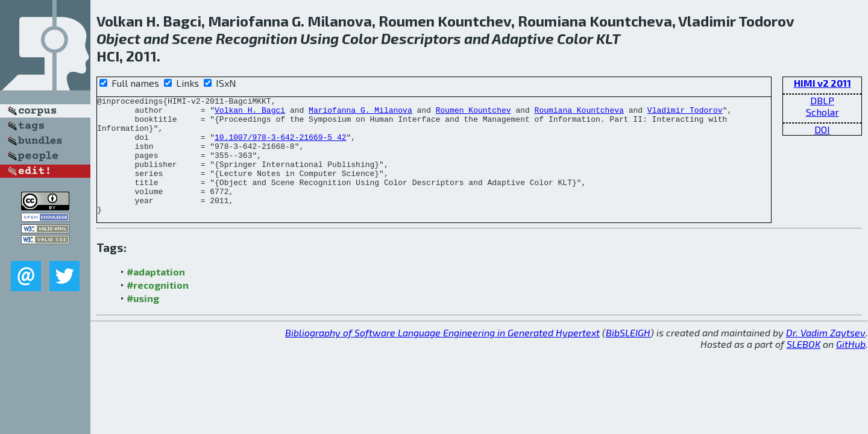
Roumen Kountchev (473, 113)
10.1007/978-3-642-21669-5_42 (280, 146)
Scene (192, 38)
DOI (822, 129)
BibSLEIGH (628, 356)
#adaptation (156, 295)
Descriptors (421, 38)
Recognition (256, 38)
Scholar (822, 112)
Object (118, 38)
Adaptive (523, 38)
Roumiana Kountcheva (579, 113)
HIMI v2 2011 (822, 83)
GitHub (851, 367)
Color (360, 38)
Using (319, 38)
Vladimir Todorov (685, 113)
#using (143, 322)
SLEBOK (804, 367)
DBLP (822, 100)
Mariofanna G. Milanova (360, 113)
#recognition (158, 308)
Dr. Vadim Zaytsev (826, 356)
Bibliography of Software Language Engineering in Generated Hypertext (442, 356)
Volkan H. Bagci (250, 113)
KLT (608, 38)
